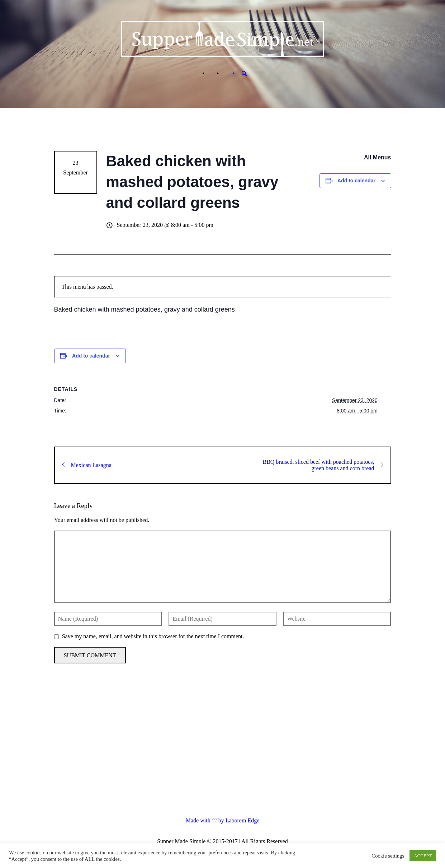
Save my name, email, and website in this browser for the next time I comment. (153, 636)
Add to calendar (356, 181)
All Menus (378, 157)
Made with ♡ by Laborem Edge (223, 820)
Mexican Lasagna (87, 465)
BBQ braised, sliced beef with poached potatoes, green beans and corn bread (323, 465)
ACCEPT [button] (423, 856)
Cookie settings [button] (388, 856)
